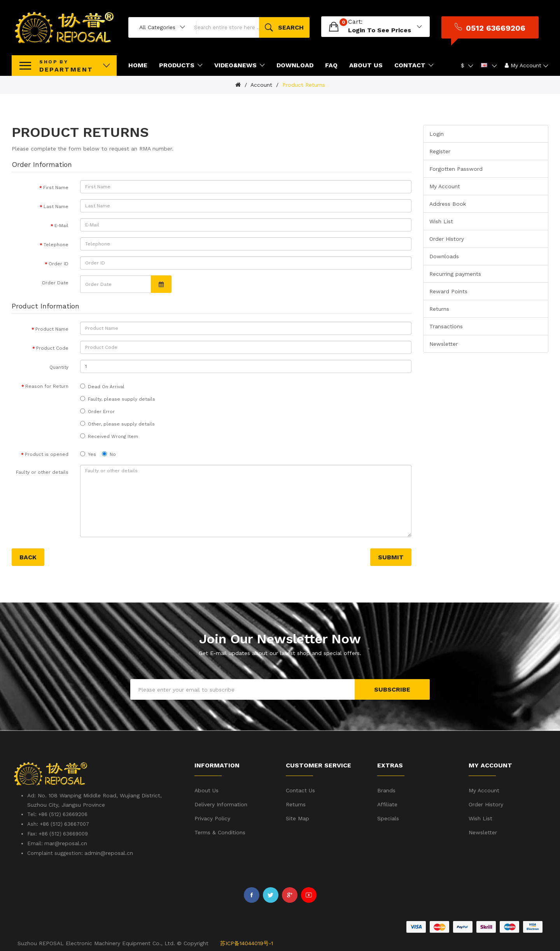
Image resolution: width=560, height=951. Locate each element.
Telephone (56, 244)
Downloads (444, 256)
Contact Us (300, 790)
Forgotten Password (456, 168)
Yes (88, 453)
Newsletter (444, 343)
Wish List (441, 221)
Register (440, 151)
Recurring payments (455, 273)
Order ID (59, 263)
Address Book (448, 203)
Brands (386, 790)
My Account (445, 186)
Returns (439, 308)
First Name (56, 187)
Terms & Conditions (220, 832)
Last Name (56, 206)
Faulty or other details (42, 471)
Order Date (55, 282)
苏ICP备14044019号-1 (247, 942)
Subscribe (392, 689)
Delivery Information (221, 804)
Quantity (59, 366)
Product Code (52, 347)
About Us (206, 790)
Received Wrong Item (109, 435)
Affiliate (387, 804)
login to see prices (389, 30)
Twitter (271, 894)
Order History (447, 238)
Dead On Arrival (102, 386)
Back (28, 556)
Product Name (52, 328)
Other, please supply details (117, 423)
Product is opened (47, 454)
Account (261, 84)
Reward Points (448, 291)
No (109, 453)
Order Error (97, 411)
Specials (388, 818)
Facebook (252, 894)
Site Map (297, 818)
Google (290, 894)
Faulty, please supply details (118, 398)
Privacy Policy (212, 818)
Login (437, 133)
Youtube (309, 894)
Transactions (446, 326)
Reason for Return (47, 385)
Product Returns (303, 84)
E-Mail (61, 225)
